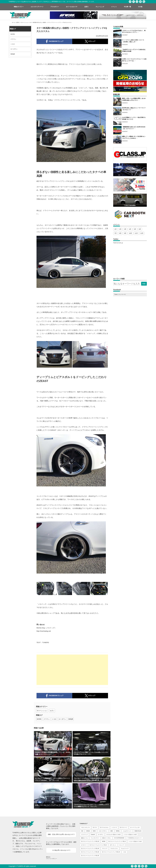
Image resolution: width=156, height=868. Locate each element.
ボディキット (113, 845)
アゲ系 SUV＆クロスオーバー (135, 838)
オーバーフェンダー (135, 827)
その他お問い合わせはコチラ (61, 850)
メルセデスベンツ (127, 831)
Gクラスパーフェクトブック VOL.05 (90, 856)
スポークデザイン (103, 831)
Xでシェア (90, 696)
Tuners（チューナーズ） (120, 294)
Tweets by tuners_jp (118, 243)
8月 (120, 233)
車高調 (13, 54)
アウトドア (105, 849)
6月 (140, 229)
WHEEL (118, 831)
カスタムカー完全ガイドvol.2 (113, 834)
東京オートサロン (107, 838)
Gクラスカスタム (104, 827)
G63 (82, 831)
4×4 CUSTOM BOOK (119, 838)
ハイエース (114, 827)
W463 (94, 831)
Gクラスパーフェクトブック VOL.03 (90, 841)
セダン (52, 711)
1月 (115, 229)
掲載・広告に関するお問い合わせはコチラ (61, 834)
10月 (130, 233)
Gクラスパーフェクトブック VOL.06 (90, 852)
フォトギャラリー (95, 838)
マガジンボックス (85, 827)
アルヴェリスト (114, 849)
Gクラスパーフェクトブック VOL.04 (90, 849)
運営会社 (48, 857)
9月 (125, 233)
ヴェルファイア (125, 849)
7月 (115, 233)
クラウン (13, 39)
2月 (120, 229)
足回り (18, 22)
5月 (135, 229)
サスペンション (25, 22)
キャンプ (122, 845)
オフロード (84, 845)
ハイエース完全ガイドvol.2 (130, 834)
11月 (136, 233)
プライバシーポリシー (51, 859)
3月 (125, 229)
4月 (130, 229)
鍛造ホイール (84, 838)
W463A (88, 831)
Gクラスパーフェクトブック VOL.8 (117, 841)
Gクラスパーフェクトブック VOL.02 (111, 852)
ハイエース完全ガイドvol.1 (135, 841)
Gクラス (95, 827)
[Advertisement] (72, 670)
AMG (112, 831)
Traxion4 (93, 834)
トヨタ (13, 44)
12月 (142, 233)
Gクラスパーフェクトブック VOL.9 (98, 845)
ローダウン (14, 49)
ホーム (14, 22)
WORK (13, 34)
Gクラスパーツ (124, 827)
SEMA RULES (138, 831)
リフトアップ (84, 834)
